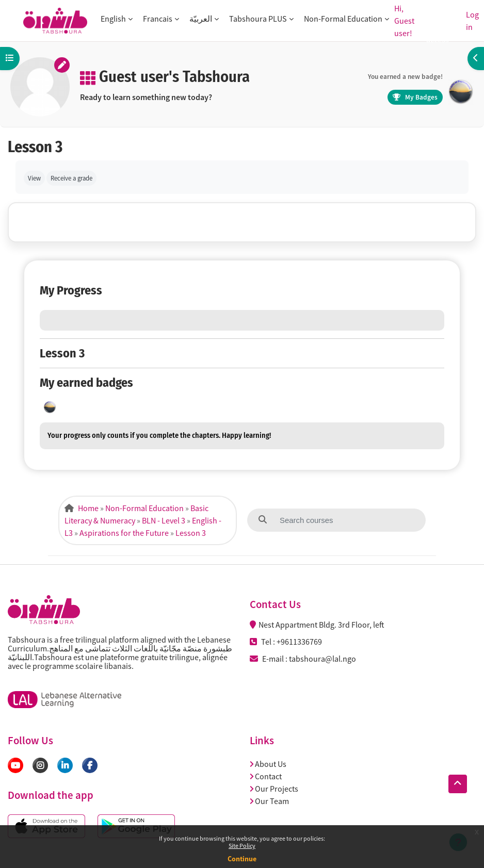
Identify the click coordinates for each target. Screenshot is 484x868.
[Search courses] (329, 520)
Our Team (269, 801)
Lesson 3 (191, 533)
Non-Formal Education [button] (343, 19)
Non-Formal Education (144, 508)
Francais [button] (158, 19)
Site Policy (242, 846)
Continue (242, 859)
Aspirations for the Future (124, 533)
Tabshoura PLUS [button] (258, 19)
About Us (268, 764)
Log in (472, 21)
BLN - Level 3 (164, 520)
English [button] (113, 19)
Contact (266, 776)
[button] (458, 784)
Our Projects (274, 789)
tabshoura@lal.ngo (322, 659)
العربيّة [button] (201, 19)
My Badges (415, 97)
